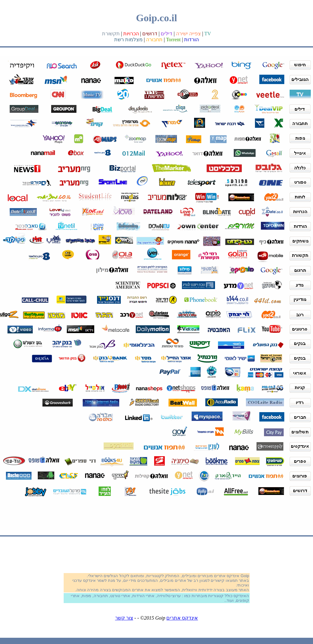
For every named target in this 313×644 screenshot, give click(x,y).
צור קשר (124, 618)
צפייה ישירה (188, 34)
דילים (166, 34)
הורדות (191, 40)
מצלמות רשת (128, 40)
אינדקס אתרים (182, 618)
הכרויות (131, 34)
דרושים (150, 34)
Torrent (173, 40)
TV (208, 34)
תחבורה (154, 40)
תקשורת (111, 34)
